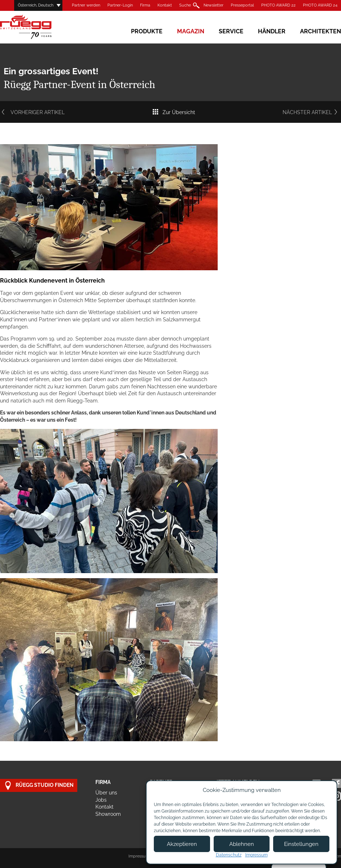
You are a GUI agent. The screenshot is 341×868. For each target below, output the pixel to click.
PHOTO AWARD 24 (320, 5)
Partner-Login (120, 5)
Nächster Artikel (312, 112)
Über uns (106, 793)
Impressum (139, 856)
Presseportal (242, 5)
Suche (185, 5)
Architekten (321, 31)
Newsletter (213, 5)
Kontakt (165, 5)
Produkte (147, 31)
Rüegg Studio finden (39, 786)
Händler (272, 31)
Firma (145, 5)
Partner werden (86, 5)
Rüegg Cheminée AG (36, 27)
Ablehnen (242, 844)
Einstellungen (301, 844)
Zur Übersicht (174, 112)
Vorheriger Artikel (32, 112)
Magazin (191, 31)
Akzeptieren (182, 844)
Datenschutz (229, 855)
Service (231, 31)
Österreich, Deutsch (36, 5)
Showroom (108, 814)
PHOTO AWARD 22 (278, 5)
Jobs (101, 800)
